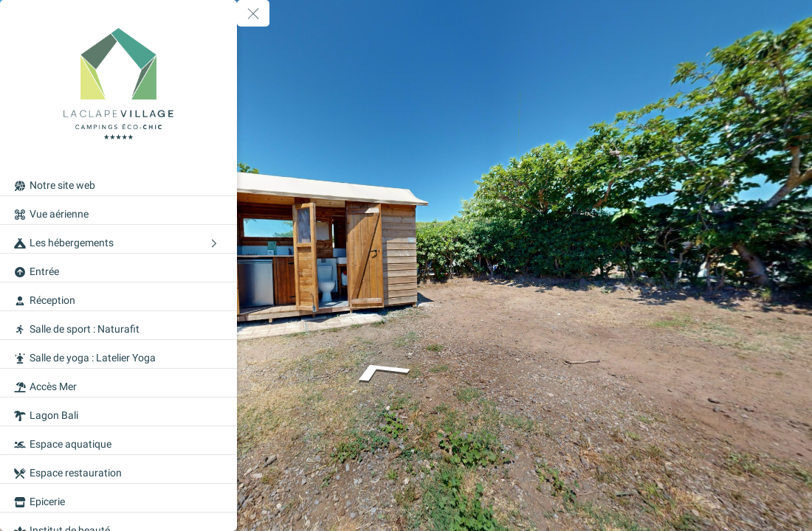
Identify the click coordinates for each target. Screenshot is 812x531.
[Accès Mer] (118, 383)
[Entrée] (118, 268)
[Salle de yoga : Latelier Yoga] (118, 354)
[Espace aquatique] (118, 440)
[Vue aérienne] (118, 210)
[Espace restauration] (118, 469)
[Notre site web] (118, 181)
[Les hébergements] (118, 239)
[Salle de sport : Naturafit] (118, 325)
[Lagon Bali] (118, 412)
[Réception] (118, 296)
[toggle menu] (253, 13)
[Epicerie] (118, 498)
